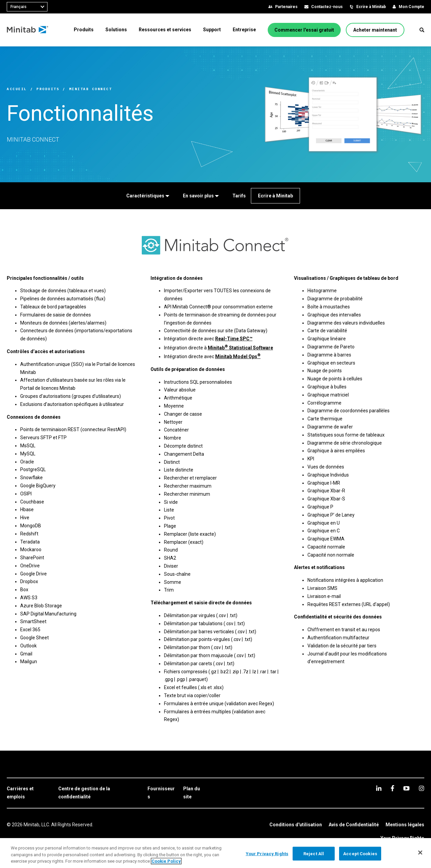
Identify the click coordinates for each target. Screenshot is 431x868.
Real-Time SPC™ (234, 339)
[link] (29, 793)
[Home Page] (28, 30)
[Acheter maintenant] (375, 30)
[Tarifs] (239, 196)
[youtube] (406, 788)
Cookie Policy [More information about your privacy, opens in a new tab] (166, 861)
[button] (422, 30)
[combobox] (27, 7)
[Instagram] (421, 788)
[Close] (420, 853)
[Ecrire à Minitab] (275, 196)
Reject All (314, 853)
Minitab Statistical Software (240, 348)
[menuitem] (84, 30)
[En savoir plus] (201, 196)
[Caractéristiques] (148, 196)
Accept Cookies (360, 853)
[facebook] (392, 788)
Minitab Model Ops (238, 356)
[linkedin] (379, 788)
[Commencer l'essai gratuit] (304, 30)
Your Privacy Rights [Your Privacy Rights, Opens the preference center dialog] (267, 853)
